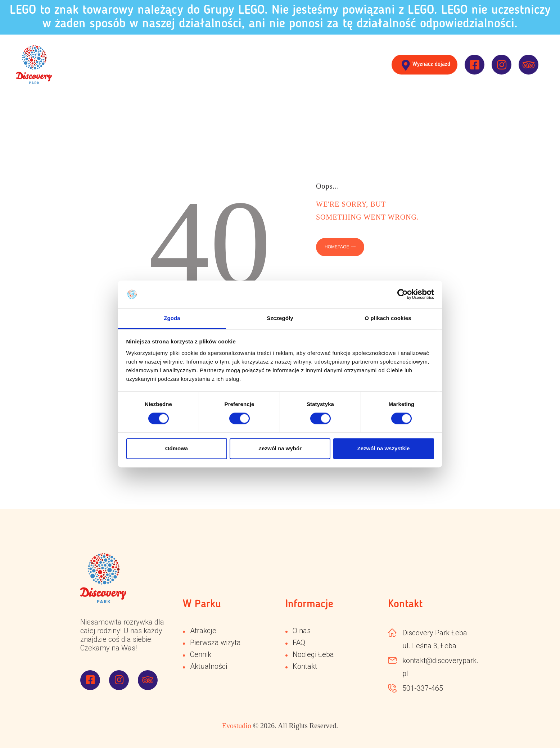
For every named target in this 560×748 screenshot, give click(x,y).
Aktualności (209, 666)
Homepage (337, 247)
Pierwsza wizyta (215, 643)
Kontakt (305, 666)
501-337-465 (423, 688)
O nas (302, 631)
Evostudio (237, 726)
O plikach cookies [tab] (388, 318)
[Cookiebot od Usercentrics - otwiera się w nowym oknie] (403, 294)
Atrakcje (203, 631)
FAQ (299, 643)
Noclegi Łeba (313, 654)
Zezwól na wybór (280, 448)
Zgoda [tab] (172, 318)
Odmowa (177, 448)
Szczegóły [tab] (280, 318)
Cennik (201, 654)
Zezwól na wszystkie (384, 448)
